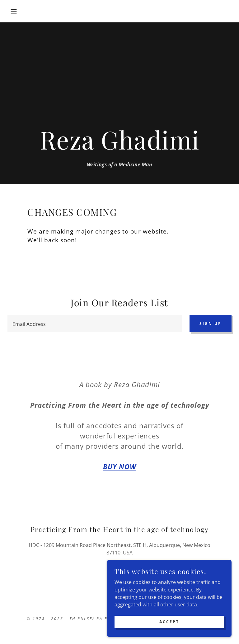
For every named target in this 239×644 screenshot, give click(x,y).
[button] (12, 11)
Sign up (211, 324)
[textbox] (95, 323)
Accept (169, 630)
